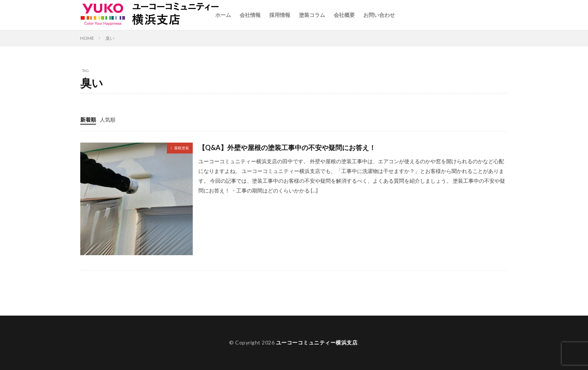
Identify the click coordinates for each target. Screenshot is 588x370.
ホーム (223, 15)
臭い (110, 38)
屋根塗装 (181, 148)
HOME (87, 38)
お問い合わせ (379, 15)
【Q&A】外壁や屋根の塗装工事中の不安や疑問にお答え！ (287, 147)
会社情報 (250, 15)
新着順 (88, 120)
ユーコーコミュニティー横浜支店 (317, 342)
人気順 (108, 120)
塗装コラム (312, 15)
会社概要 (344, 15)
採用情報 (280, 15)
